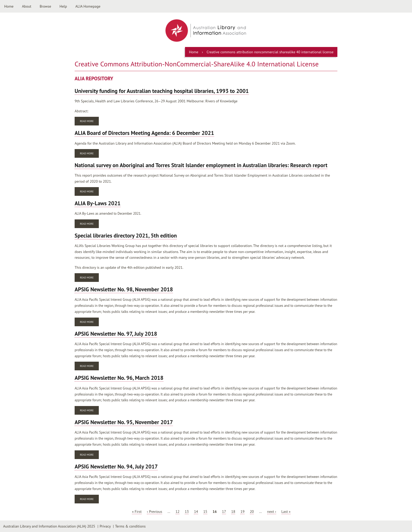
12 (177, 512)
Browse (45, 6)
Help (63, 6)
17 (224, 512)
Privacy (105, 526)
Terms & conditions (130, 526)
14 (196, 512)
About (27, 6)
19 (242, 512)
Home (9, 6)
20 (252, 512)
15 (205, 512)
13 (187, 512)
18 (233, 512)
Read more (89, 122)
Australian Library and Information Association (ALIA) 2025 (49, 526)
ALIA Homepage (88, 6)
